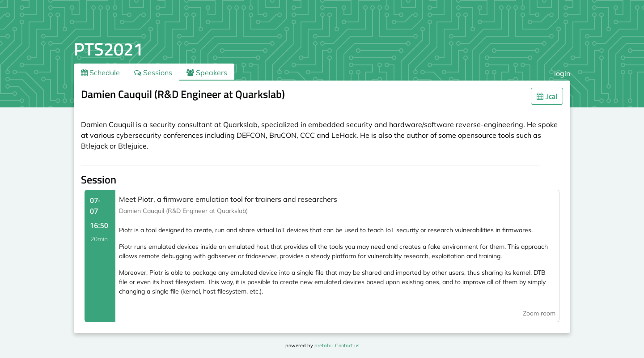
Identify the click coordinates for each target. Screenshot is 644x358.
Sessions (153, 72)
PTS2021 (108, 49)
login (562, 73)
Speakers (207, 72)
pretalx (323, 345)
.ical (547, 96)
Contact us (347, 345)
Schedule (100, 72)
